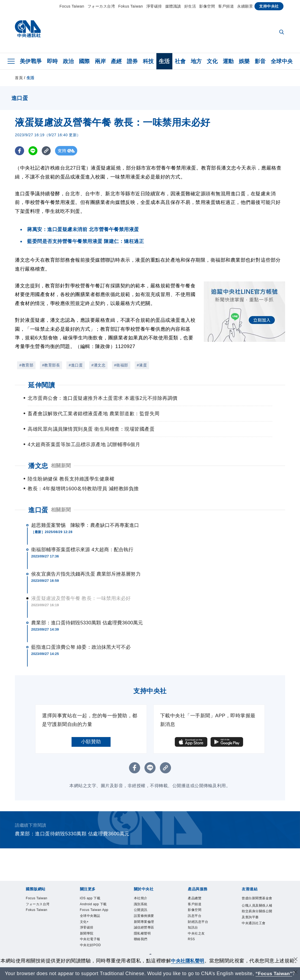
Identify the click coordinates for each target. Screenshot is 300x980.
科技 (148, 61)
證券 (132, 61)
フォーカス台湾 (101, 6)
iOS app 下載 (95, 889)
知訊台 (195, 926)
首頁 (19, 78)
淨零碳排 (154, 6)
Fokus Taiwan (130, 6)
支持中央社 (269, 6)
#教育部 (26, 365)
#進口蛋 (76, 365)
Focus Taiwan (72, 6)
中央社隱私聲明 (193, 953)
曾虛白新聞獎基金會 (257, 893)
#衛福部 (121, 365)
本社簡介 (144, 889)
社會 (180, 61)
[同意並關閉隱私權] (295, 953)
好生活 (190, 6)
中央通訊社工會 (257, 937)
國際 (84, 61)
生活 (164, 61)
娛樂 (244, 61)
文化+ (86, 933)
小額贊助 (91, 732)
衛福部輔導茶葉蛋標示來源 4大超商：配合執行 (82, 540)
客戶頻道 (226, 6)
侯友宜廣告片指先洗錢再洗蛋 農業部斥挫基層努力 (86, 564)
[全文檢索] (282, 33)
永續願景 (245, 6)
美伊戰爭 (31, 61)
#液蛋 (142, 365)
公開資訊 (144, 904)
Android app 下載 (94, 900)
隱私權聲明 (146, 933)
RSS (193, 940)
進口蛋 (38, 500)
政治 (68, 61)
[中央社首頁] (28, 30)
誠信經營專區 (149, 926)
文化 (212, 61)
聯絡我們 (144, 940)
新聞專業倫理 (149, 918)
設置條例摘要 (149, 911)
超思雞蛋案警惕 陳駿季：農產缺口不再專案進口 (85, 515)
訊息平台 (198, 911)
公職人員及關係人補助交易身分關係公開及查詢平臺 (257, 915)
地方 (196, 61)
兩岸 (100, 61)
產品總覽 (198, 889)
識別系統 (144, 897)
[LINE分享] (33, 151)
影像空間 (207, 6)
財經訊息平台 (203, 918)
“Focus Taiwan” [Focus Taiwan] (274, 973)
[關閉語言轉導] (295, 973)
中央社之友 (200, 933)
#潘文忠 (98, 365)
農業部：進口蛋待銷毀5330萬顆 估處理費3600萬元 (87, 613)
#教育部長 (51, 365)
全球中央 (282, 61)
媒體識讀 (173, 6)
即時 (52, 61)
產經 (116, 61)
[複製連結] (47, 151)
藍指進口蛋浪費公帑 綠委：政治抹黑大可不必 (81, 637)
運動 (228, 61)
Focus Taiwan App (95, 915)
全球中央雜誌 (95, 926)
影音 (260, 61)
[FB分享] (20, 151)
